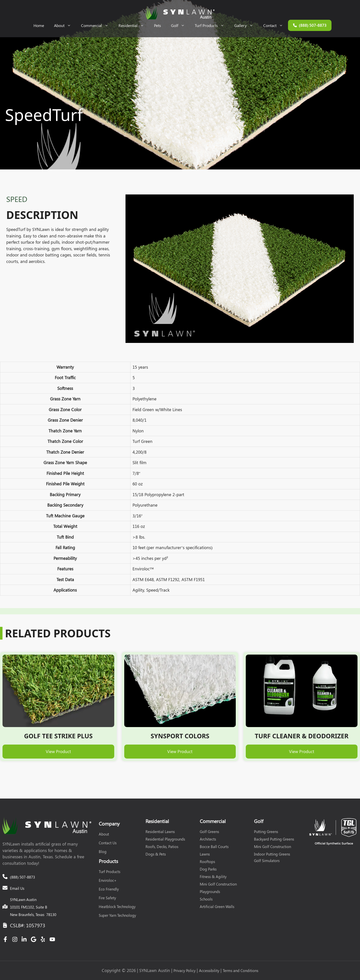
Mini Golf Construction (218, 884)
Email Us (17, 888)
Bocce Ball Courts (214, 847)
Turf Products (212, 25)
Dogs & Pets (156, 854)
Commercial (97, 25)
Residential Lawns (160, 832)
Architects (208, 839)
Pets (157, 25)
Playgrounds (210, 892)
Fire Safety (107, 898)
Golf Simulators (267, 861)
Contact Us (108, 843)
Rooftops (207, 862)
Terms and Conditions (240, 971)
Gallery (246, 25)
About (65, 25)
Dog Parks (208, 869)
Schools (206, 899)
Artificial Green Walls (217, 907)
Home (39, 25)
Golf (180, 25)
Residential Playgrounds (165, 839)
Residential (134, 25)
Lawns (205, 854)
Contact (276, 25)
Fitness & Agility (213, 877)
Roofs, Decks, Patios (162, 847)
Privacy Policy (184, 971)
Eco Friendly (109, 889)
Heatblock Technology (117, 907)
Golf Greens (209, 832)
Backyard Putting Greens (274, 839)
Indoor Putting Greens (272, 854)
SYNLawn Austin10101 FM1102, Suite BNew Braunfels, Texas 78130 (33, 907)
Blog (103, 852)
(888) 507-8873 (22, 877)
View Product (58, 751)
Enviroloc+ (108, 880)
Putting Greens (266, 832)
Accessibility (209, 971)
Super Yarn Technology (117, 915)
